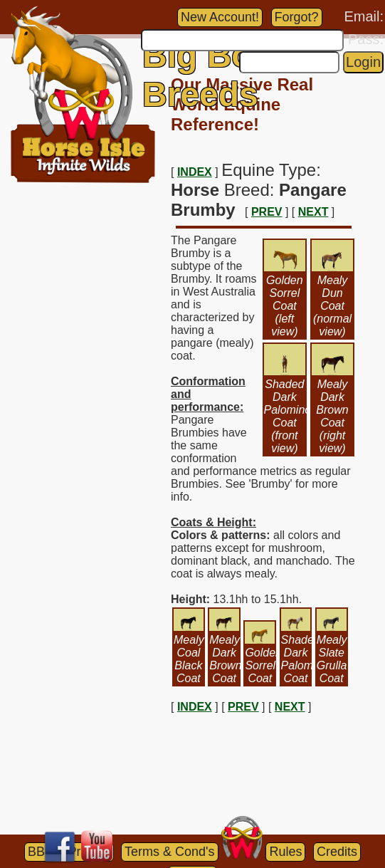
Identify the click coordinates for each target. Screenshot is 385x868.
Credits (337, 852)
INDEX (195, 172)
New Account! (220, 17)
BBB (41, 852)
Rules (285, 852)
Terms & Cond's (169, 852)
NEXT (313, 212)
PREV (267, 212)
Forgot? (297, 17)
